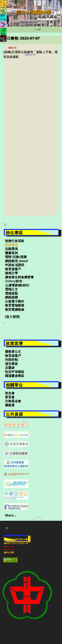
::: (13, 11)
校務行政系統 (15, 241)
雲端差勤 (11, 293)
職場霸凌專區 (15, 376)
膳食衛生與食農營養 (19, 277)
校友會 (10, 393)
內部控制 (11, 360)
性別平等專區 (15, 372)
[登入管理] (13, 317)
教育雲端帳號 (15, 305)
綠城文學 (11, 273)
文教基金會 (13, 401)
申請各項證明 (15, 265)
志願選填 (11, 249)
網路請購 (11, 297)
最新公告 (12, 48)
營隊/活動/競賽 (16, 257)
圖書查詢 (11, 253)
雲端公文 (11, 289)
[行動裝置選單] (38, 30)
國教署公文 (13, 352)
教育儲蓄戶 (13, 269)
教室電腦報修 (15, 309)
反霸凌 (10, 368)
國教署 (10, 405)
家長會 (10, 397)
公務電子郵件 (15, 301)
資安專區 (11, 364)
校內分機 (9, 552)
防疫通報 (11, 245)
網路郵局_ (17, 261)
